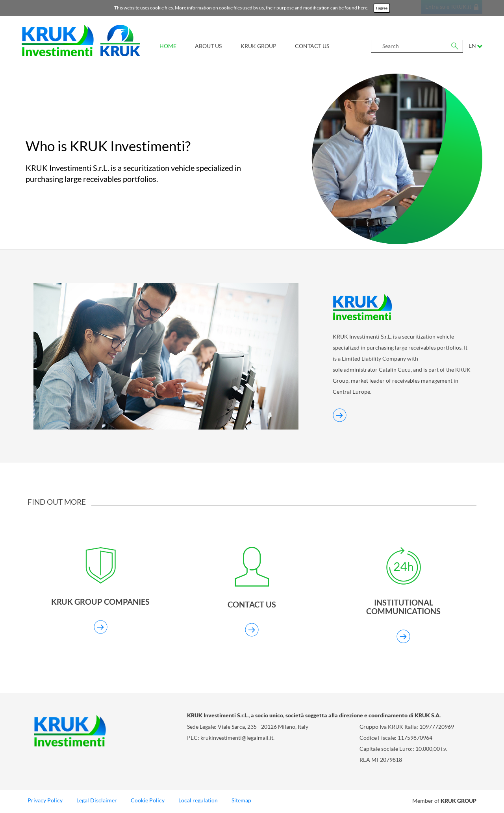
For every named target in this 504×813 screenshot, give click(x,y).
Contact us (312, 46)
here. (364, 8)
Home (168, 46)
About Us (208, 46)
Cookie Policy (148, 802)
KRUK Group (258, 46)
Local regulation (198, 802)
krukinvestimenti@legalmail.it (237, 739)
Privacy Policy (45, 802)
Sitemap (241, 802)
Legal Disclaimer (97, 802)
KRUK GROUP (459, 802)
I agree (382, 8)
